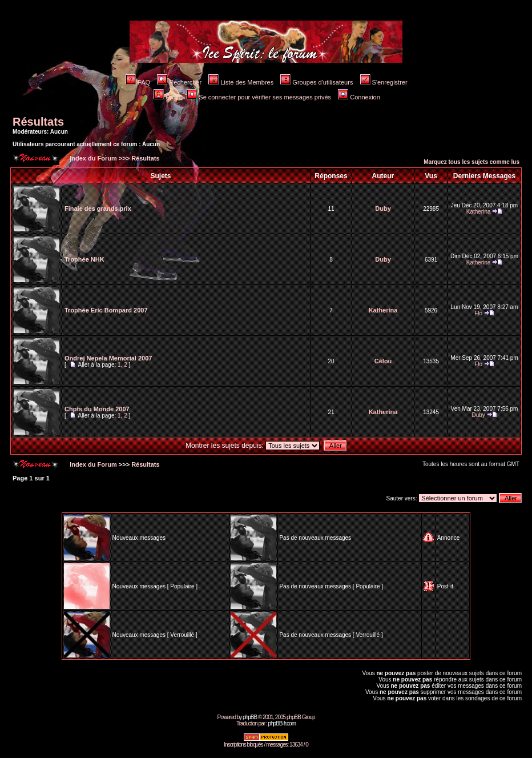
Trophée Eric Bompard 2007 (106, 310)
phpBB (250, 717)
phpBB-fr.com (282, 723)
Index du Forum (92, 158)
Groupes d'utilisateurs (317, 82)
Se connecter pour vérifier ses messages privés (259, 97)
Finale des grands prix (98, 208)
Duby (383, 208)
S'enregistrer (384, 82)
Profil (167, 97)
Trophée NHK (84, 259)
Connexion (359, 97)
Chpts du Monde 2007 (97, 409)
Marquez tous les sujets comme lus (471, 162)
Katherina (479, 212)
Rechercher (179, 82)
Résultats (38, 122)
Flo (478, 313)
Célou (383, 361)
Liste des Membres (241, 82)
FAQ (138, 82)
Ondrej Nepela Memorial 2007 (108, 358)
